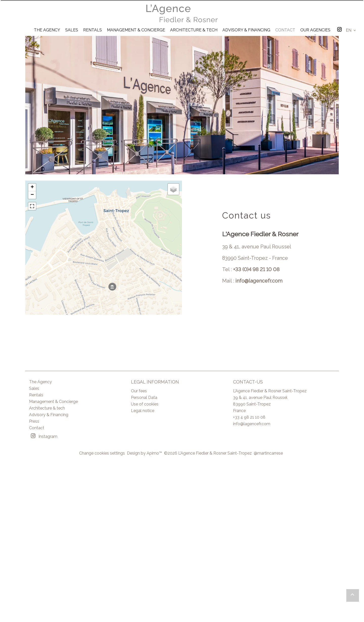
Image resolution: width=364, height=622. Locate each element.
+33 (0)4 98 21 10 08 (256, 269)
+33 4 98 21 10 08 (249, 417)
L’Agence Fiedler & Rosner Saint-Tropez (270, 391)
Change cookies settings (102, 453)
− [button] (32, 195)
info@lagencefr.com (259, 281)
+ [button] (32, 187)
